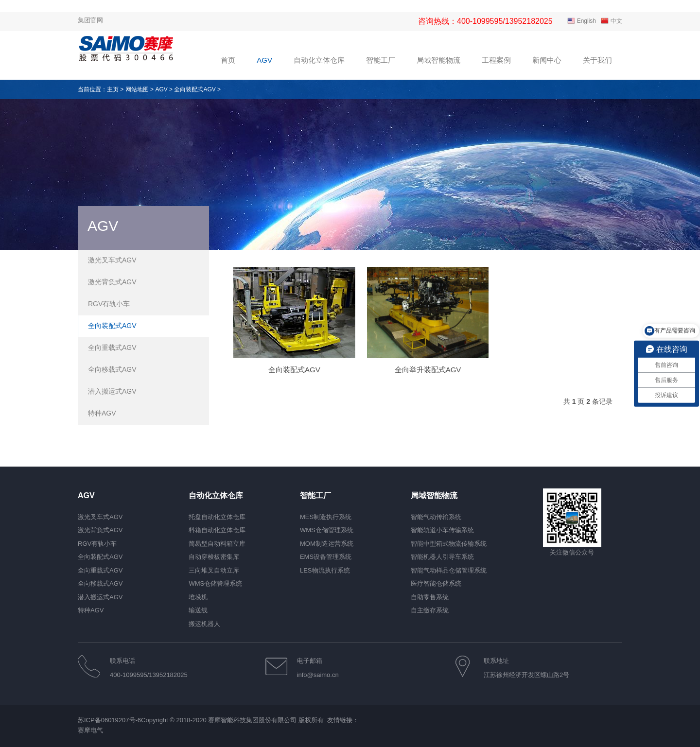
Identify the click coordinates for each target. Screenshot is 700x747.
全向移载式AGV (112, 369)
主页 (113, 89)
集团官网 (90, 20)
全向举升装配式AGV (428, 370)
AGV (161, 89)
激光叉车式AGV (112, 260)
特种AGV (102, 413)
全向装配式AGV (195, 89)
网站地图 (137, 89)
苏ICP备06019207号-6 (109, 720)
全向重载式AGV (112, 347)
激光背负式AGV (112, 282)
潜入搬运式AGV (112, 391)
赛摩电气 (90, 731)
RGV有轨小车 (109, 304)
